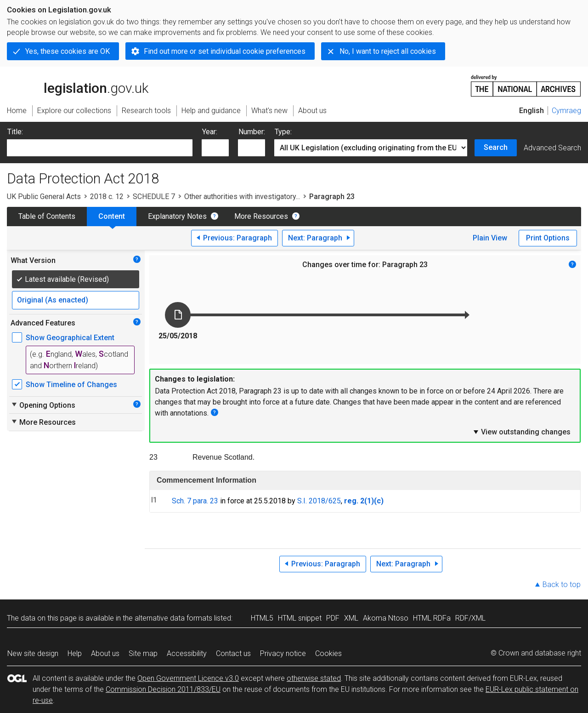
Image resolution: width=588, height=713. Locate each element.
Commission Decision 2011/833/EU (163, 689)
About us (105, 653)
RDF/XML (470, 618)
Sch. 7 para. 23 (195, 501)
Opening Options (43, 405)
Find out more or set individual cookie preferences (225, 51)
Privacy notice (283, 653)
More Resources (261, 216)
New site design (33, 653)
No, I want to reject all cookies (388, 51)
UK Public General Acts (44, 197)
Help (75, 653)
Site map (143, 653)
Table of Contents (47, 216)
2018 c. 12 (107, 197)
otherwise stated (314, 678)
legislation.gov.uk (78, 85)
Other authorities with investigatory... (242, 197)
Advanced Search (552, 148)
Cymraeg (566, 111)
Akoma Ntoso (386, 618)
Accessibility (187, 653)
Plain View (490, 238)
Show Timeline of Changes (71, 385)
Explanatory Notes (177, 216)
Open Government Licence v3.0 (188, 678)
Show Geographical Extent (70, 338)
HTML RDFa (432, 618)
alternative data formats (173, 618)
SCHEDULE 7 (154, 197)
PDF (333, 618)
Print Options (548, 238)
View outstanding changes (521, 432)
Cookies (328, 653)
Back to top (562, 585)
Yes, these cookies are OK (68, 51)
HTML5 (262, 618)
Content (112, 216)
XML (351, 618)
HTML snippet (300, 618)
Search (496, 147)
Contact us (233, 653)
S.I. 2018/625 (319, 501)
